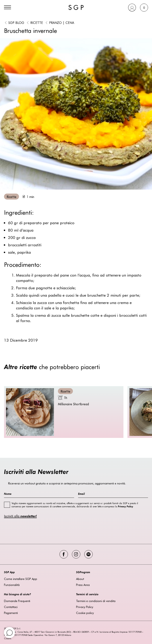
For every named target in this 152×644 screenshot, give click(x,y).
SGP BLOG (16, 22)
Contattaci (11, 607)
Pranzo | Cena (62, 22)
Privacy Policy (85, 607)
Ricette (37, 22)
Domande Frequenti (17, 601)
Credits (8, 638)
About (80, 579)
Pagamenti (11, 613)
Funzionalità (12, 585)
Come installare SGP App (21, 579)
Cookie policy (85, 613)
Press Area (83, 585)
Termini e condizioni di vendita (96, 601)
